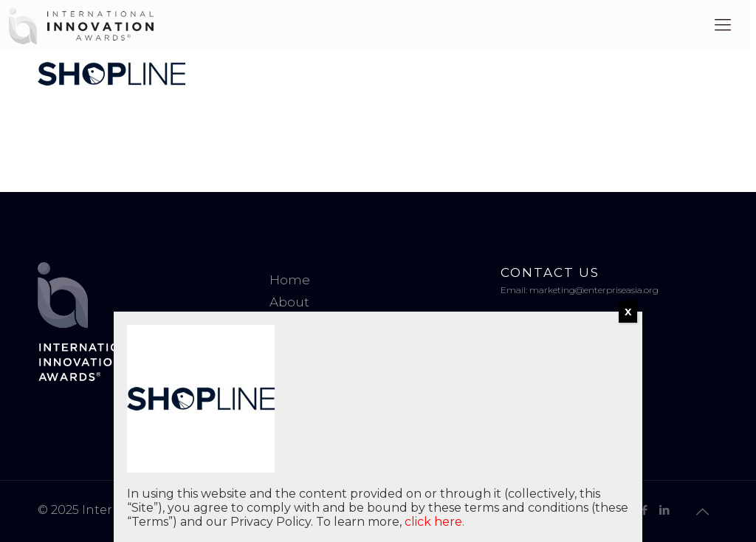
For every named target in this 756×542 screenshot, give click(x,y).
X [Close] (628, 312)
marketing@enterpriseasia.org (594, 290)
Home (290, 280)
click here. (434, 522)
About (289, 302)
